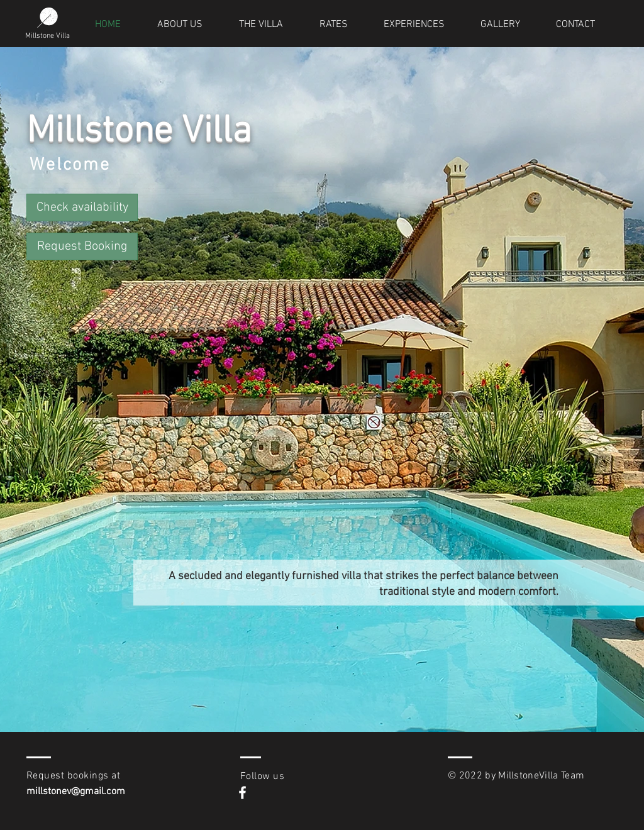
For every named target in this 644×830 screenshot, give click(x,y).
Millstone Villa (47, 36)
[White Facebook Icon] (242, 793)
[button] (82, 246)
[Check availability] (82, 207)
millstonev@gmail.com (76, 792)
